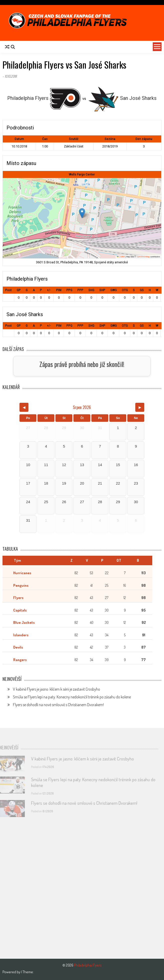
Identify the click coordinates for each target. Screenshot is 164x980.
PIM (59, 290)
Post (8, 290)
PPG (69, 290)
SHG (91, 290)
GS (142, 290)
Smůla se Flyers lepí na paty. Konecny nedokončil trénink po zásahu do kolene (72, 697)
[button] (82, 213)
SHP (102, 290)
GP (19, 290)
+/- (49, 290)
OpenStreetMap (143, 257)
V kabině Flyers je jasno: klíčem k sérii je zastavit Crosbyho (57, 689)
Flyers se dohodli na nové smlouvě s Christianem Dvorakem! (58, 705)
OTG (125, 290)
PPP (80, 290)
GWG (114, 290)
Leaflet (121, 257)
